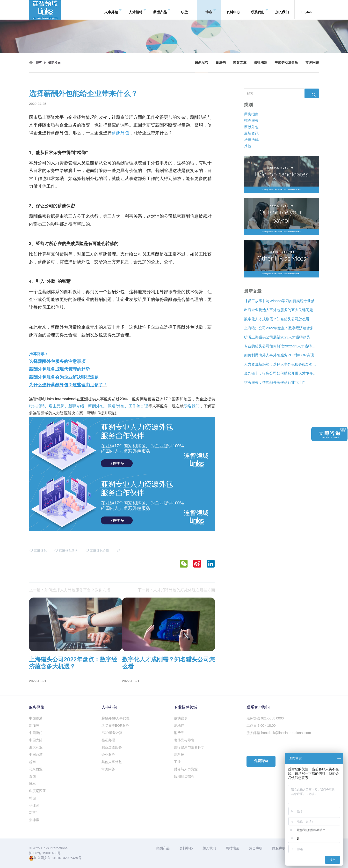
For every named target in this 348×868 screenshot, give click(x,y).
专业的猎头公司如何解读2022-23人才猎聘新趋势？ (282, 346)
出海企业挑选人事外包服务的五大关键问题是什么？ (282, 310)
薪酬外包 (251, 127)
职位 (184, 10)
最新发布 (202, 63)
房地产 (179, 726)
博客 (211, 10)
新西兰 (34, 813)
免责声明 (256, 848)
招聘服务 (251, 120)
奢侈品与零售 (184, 740)
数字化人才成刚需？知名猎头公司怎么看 (277, 319)
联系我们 (259, 10)
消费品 (179, 733)
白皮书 (221, 63)
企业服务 (108, 755)
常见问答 (108, 769)
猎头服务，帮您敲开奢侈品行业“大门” (274, 382)
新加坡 (34, 726)
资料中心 (233, 10)
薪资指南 (251, 114)
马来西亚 (36, 769)
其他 (248, 146)
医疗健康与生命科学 (189, 747)
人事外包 (113, 10)
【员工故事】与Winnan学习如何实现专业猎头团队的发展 (282, 301)
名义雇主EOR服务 (115, 726)
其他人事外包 (112, 762)
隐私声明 (279, 848)
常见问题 (312, 63)
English (307, 10)
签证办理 (108, 740)
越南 (32, 762)
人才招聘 (137, 10)
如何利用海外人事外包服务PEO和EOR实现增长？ (282, 355)
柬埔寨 (34, 820)
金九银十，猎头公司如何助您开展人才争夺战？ (282, 373)
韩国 (32, 798)
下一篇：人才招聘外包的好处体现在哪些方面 (176, 590)
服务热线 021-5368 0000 (265, 718)
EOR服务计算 (112, 733)
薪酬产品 (162, 10)
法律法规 (261, 63)
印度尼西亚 (37, 791)
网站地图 (232, 848)
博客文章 (240, 63)
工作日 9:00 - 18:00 (261, 726)
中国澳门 (36, 733)
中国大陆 (36, 740)
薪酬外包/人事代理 (116, 718)
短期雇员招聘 (184, 776)
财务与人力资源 (186, 769)
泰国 (32, 776)
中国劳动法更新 (286, 63)
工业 (177, 762)
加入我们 (282, 10)
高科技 (179, 755)
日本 (32, 784)
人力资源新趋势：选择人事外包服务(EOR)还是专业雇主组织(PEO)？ (282, 364)
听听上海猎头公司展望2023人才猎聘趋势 (277, 337)
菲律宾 (34, 805)
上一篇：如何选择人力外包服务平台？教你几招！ (72, 590)
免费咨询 (261, 761)
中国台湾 (36, 755)
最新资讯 (251, 133)
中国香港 (36, 718)
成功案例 (181, 718)
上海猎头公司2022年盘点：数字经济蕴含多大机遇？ (282, 328)
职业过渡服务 (112, 747)
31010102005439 (65, 858)
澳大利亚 (36, 747)
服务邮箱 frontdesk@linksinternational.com (279, 733)
